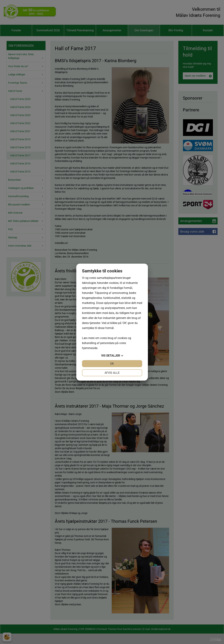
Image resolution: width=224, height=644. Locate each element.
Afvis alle (112, 373)
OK (112, 364)
